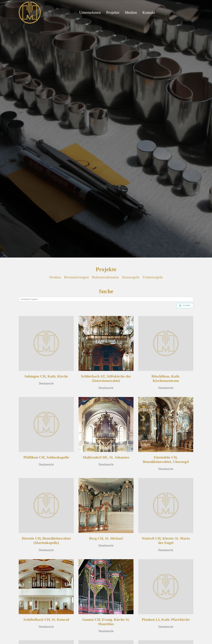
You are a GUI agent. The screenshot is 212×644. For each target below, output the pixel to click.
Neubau (55, 277)
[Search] (106, 299)
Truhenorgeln (153, 277)
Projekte (113, 12)
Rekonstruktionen (105, 277)
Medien (131, 12)
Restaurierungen (77, 277)
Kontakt (149, 12)
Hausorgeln (131, 277)
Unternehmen (90, 12)
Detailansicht (46, 383)
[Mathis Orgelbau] (30, 12)
